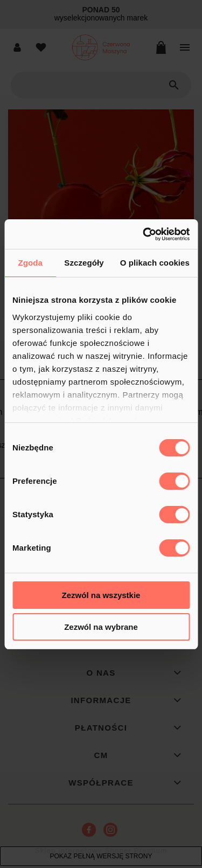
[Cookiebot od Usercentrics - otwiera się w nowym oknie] (144, 234)
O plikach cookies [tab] (155, 263)
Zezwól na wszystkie (101, 595)
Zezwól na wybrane (101, 627)
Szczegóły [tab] (84, 263)
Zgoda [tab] (30, 263)
